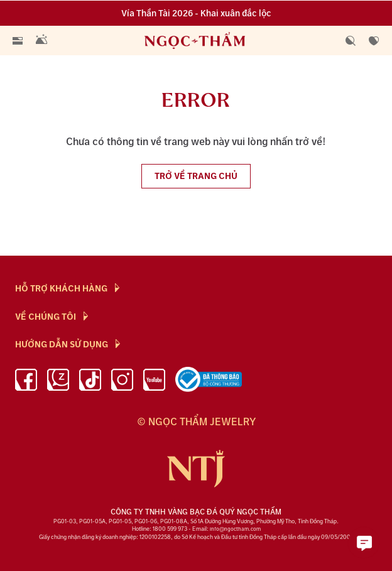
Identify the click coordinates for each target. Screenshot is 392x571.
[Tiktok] (90, 382)
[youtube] (154, 382)
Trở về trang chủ (196, 176)
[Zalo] (58, 382)
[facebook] (26, 382)
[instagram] (122, 382)
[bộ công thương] (209, 382)
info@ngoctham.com (235, 529)
